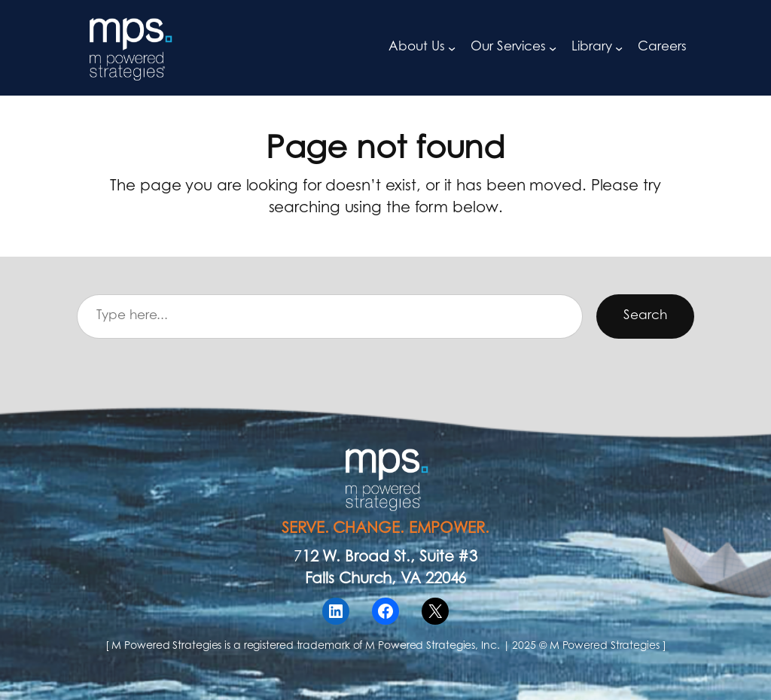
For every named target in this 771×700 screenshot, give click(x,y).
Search (645, 316)
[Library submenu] (619, 47)
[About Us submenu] (452, 47)
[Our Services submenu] (553, 47)
